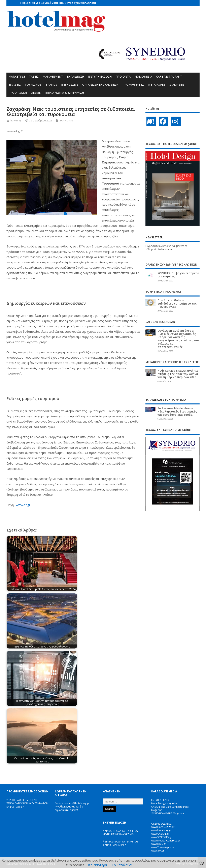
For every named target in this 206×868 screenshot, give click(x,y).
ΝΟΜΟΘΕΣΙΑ (143, 76)
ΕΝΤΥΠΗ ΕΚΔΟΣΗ (100, 76)
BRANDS (51, 85)
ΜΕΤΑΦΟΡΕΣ (157, 85)
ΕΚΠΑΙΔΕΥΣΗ (76, 76)
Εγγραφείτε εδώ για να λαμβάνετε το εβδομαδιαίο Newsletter (166, 248)
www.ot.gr (24, 505)
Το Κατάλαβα (122, 865)
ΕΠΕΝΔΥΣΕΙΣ (70, 85)
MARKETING (17, 76)
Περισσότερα (97, 865)
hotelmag (16, 121)
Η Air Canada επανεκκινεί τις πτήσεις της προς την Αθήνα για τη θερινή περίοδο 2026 (178, 374)
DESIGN (36, 93)
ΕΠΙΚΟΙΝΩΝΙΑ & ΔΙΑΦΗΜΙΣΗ (65, 93)
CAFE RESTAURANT (169, 76)
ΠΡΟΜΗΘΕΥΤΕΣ (133, 85)
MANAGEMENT (53, 76)
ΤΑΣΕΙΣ (34, 76)
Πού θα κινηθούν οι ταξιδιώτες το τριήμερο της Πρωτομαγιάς (177, 304)
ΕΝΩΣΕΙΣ (15, 85)
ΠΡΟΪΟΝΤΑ (123, 76)
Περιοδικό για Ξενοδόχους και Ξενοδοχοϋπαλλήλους (58, 3)
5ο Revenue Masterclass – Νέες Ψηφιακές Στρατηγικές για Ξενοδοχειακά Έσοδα (177, 411)
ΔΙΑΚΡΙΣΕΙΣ (177, 85)
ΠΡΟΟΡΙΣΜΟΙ (18, 93)
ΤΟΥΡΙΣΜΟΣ (33, 85)
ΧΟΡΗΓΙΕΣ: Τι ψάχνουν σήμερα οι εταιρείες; (178, 275)
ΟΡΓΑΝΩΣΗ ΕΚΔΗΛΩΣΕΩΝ (100, 85)
